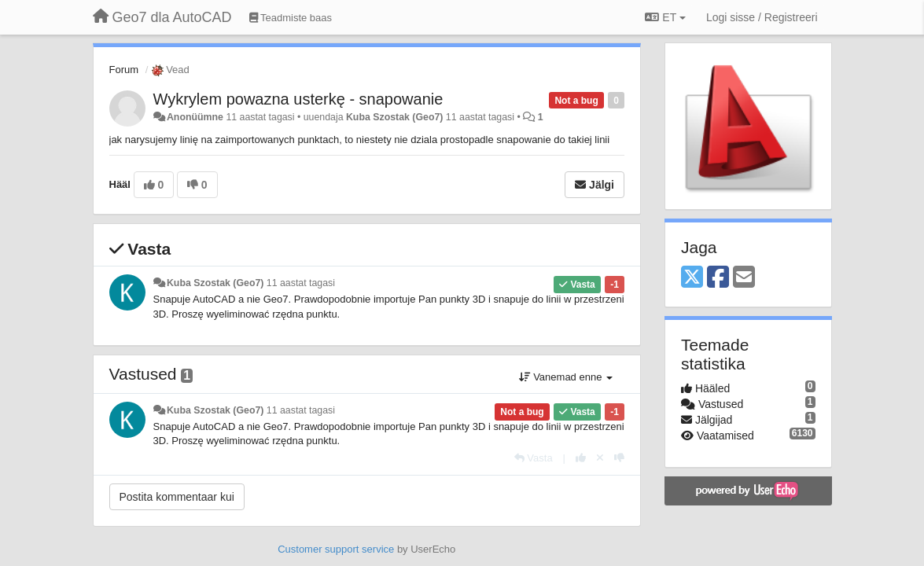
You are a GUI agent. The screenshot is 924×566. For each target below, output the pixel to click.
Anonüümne (195, 117)
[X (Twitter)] (692, 278)
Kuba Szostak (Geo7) (394, 117)
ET (665, 17)
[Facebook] (718, 278)
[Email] (744, 278)
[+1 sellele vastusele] (581, 458)
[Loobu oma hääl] (600, 458)
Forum (124, 70)
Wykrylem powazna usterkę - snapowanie (298, 99)
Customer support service (336, 549)
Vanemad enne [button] (566, 377)
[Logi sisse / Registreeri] (762, 17)
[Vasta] (534, 458)
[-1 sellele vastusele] (619, 458)
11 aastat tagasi (301, 283)
